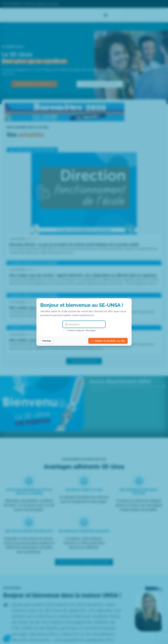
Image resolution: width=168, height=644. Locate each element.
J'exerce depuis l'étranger (79, 330)
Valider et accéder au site (108, 341)
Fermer (47, 341)
